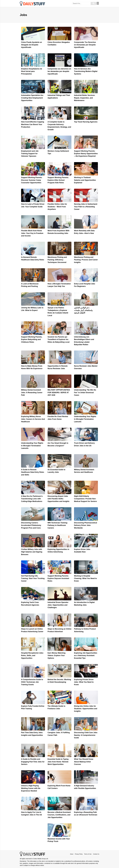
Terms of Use (88, 854)
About (72, 854)
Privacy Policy (79, 854)
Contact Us (96, 854)
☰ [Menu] (98, 3)
